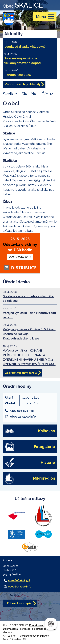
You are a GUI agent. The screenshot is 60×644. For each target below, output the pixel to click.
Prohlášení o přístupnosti (33, 629)
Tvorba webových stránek (34, 636)
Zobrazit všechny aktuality (23, 84)
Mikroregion (44, 478)
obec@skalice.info (23, 417)
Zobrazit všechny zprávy (21, 373)
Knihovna (47, 431)
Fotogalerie (44, 447)
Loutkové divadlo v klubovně (25, 47)
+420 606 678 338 (22, 411)
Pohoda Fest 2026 (18, 75)
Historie (48, 462)
